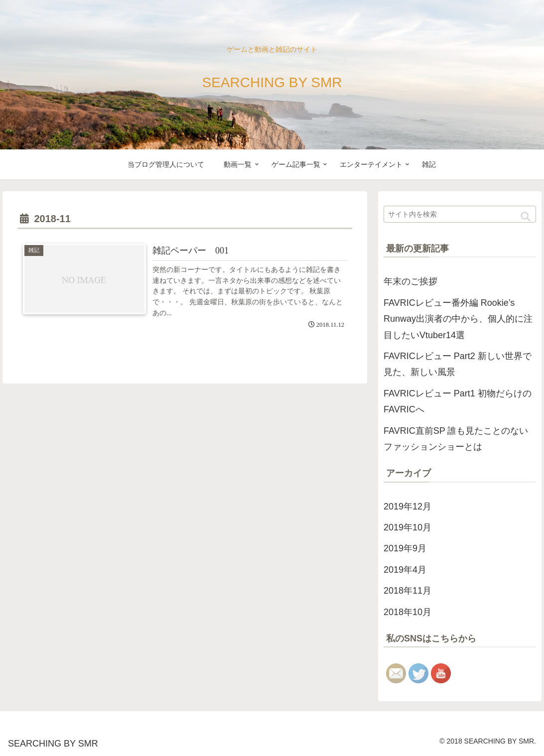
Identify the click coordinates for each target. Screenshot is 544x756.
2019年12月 (408, 506)
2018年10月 (408, 612)
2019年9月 (405, 548)
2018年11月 (408, 591)
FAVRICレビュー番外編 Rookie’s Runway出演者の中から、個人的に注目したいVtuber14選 (458, 319)
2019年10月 (408, 527)
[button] (526, 217)
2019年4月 (405, 570)
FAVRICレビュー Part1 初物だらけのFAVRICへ (458, 401)
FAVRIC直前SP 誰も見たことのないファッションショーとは (456, 439)
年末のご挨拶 (410, 281)
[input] (460, 214)
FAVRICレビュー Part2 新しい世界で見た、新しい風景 (458, 364)
